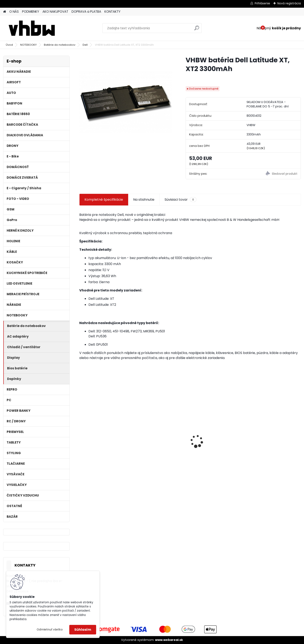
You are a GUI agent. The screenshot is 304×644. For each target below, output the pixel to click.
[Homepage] (5, 12)
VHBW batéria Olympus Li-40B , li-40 (272, 431)
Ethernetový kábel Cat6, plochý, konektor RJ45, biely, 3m (217, 441)
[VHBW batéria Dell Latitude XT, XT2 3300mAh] (126, 102)
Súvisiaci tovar (181, 200)
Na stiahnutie (144, 200)
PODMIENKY (31, 12)
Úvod (9, 45)
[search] (197, 30)
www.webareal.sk (169, 640)
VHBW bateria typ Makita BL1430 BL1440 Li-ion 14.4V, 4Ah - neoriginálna (160, 442)
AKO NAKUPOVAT (55, 12)
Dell (85, 45)
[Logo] (32, 28)
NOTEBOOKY (28, 45)
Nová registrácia (289, 3)
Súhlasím (83, 630)
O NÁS (14, 12)
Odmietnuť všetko (50, 630)
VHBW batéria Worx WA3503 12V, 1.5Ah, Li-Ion (105, 440)
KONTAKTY (112, 12)
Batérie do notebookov (60, 45)
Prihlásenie (262, 3)
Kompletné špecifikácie (104, 200)
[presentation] (82, 434)
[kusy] (91, 474)
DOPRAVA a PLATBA (86, 12)
